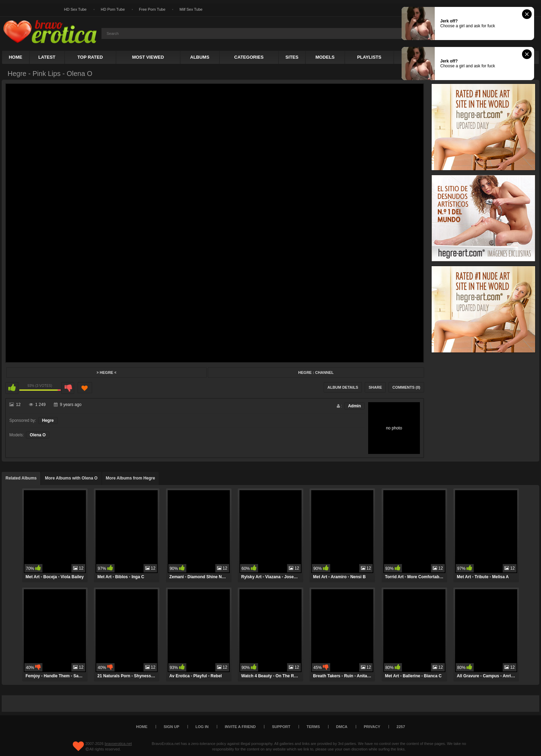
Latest (47, 57)
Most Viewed (148, 57)
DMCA (342, 727)
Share (375, 387)
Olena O (38, 435)
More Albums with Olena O (71, 478)
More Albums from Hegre (131, 478)
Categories (249, 57)
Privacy (372, 727)
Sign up (171, 727)
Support (281, 727)
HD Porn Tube (113, 9)
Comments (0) (406, 387)
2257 (401, 727)
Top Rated (90, 57)
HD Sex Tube (75, 9)
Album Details (343, 387)
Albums (200, 57)
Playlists (369, 57)
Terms (313, 727)
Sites (292, 57)
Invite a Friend (240, 727)
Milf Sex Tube (191, 9)
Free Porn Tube (152, 9)
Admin (355, 406)
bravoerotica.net (118, 744)
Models (325, 57)
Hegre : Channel (316, 372)
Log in (202, 727)
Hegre (106, 372)
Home (15, 57)
